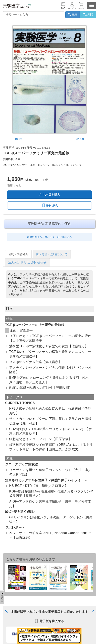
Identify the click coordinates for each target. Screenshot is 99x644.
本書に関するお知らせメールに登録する (49, 237)
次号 (80, 139)
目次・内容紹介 (18, 254)
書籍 (73, 15)
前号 (19, 139)
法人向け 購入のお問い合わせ (27, 262)
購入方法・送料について (52, 254)
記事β (88, 15)
